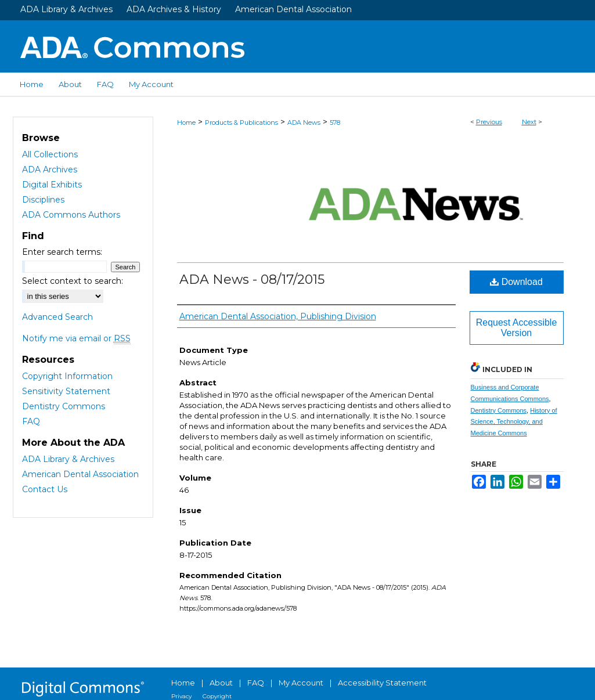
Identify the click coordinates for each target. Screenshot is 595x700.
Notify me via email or (76, 338)
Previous (489, 122)
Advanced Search (57, 317)
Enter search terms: (62, 252)
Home (186, 122)
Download (516, 282)
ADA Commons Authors (71, 215)
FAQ (31, 421)
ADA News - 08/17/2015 (252, 279)
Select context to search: (73, 281)
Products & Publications (241, 122)
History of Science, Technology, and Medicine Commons (514, 422)
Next (529, 122)
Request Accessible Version (517, 328)
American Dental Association (293, 9)
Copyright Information (67, 376)
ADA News (304, 122)
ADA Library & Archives (66, 9)
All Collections (50, 154)
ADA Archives (50, 169)
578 (335, 122)
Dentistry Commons (499, 410)
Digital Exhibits (52, 185)
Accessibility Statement (382, 683)
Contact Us (45, 489)
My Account (301, 683)
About (221, 683)
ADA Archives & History (174, 9)
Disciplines (43, 200)
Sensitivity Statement (66, 391)
